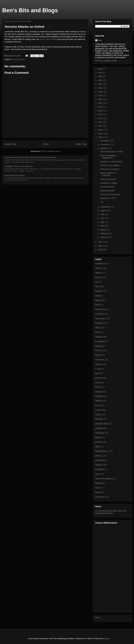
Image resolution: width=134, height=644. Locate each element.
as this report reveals (48, 39)
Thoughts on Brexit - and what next (19, 166)
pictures (99, 442)
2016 (101, 107)
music (98, 405)
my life (98, 410)
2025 (101, 73)
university (99, 497)
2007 (101, 242)
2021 (101, 88)
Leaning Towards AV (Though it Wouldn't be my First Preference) (30, 157)
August (104, 211)
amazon (99, 277)
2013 (101, 118)
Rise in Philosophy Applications (108, 157)
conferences (100, 309)
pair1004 (99, 419)
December (105, 141)
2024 (101, 76)
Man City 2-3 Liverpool (110, 194)
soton (98, 474)
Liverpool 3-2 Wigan (109, 183)
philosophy (100, 433)
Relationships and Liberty (15, 175)
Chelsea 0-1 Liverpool (110, 169)
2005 (101, 250)
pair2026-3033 (101, 424)
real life (98, 465)
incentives (100, 360)
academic (99, 264)
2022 (101, 84)
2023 (101, 80)
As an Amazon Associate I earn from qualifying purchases (111, 512)
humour (98, 350)
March (104, 230)
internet (98, 364)
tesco (97, 488)
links (17, 59)
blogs (97, 300)
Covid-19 (99, 314)
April (103, 226)
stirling (98, 483)
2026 (101, 69)
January (104, 237)
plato (97, 447)
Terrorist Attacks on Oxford (112, 152)
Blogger (107, 638)
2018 (101, 99)
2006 (101, 246)
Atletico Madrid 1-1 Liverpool (108, 174)
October (104, 148)
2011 (101, 126)
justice (98, 383)
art (96, 282)
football (98, 337)
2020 (101, 92)
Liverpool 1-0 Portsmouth (111, 162)
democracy (100, 319)
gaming (98, 346)
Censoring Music (107, 187)
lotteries (99, 401)
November (105, 144)
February (105, 233)
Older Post (81, 144)
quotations (100, 460)
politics (98, 456)
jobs (97, 373)
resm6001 (100, 469)
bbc (12, 59)
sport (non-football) (103, 479)
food (97, 332)
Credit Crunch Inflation (110, 165)
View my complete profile (106, 61)
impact (98, 355)
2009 (101, 134)
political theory (101, 451)
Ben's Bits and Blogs (30, 10)
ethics (98, 328)
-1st (102, 202)
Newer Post (10, 144)
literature (99, 392)
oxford (22, 59)
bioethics (99, 291)
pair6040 (99, 428)
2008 (101, 137)
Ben (100, 40)
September (106, 207)
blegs (97, 296)
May (103, 222)
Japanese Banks (107, 191)
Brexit (98, 305)
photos (98, 437)
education (99, 323)
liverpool (99, 396)
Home (46, 144)
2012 (101, 122)
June (103, 218)
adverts (98, 268)
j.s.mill (98, 369)
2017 (101, 103)
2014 (101, 114)
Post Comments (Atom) (51, 151)
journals (99, 378)
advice (98, 273)
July (103, 214)
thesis (98, 492)
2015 (101, 111)
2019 (101, 96)
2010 (101, 130)
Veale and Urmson (108, 179)
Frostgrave (100, 341)
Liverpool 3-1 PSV (108, 198)
